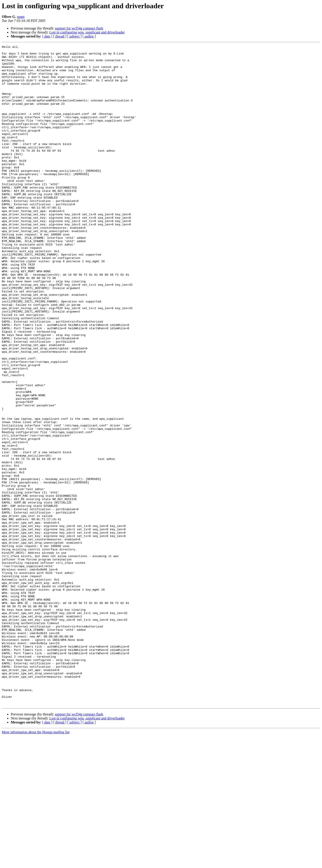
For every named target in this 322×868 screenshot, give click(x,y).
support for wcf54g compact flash (79, 28)
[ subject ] (74, 36)
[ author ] (89, 36)
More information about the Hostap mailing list (36, 864)
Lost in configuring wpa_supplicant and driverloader (87, 32)
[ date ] (47, 36)
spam (21, 17)
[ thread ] (60, 36)
